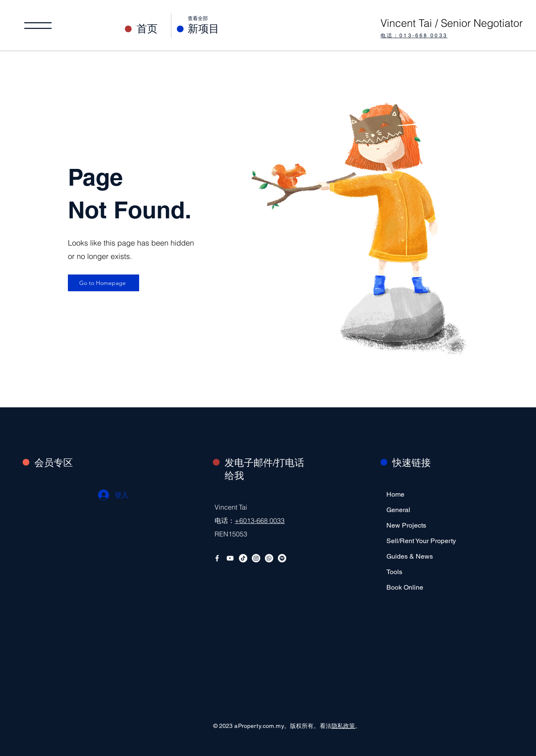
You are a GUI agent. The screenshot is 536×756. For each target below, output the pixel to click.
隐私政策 (343, 726)
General (398, 510)
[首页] (154, 29)
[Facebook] (217, 558)
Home (395, 494)
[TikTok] (243, 558)
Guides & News (410, 556)
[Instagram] (256, 558)
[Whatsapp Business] (269, 558)
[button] (38, 26)
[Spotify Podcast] (282, 558)
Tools (394, 572)
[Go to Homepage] (104, 283)
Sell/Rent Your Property (412, 541)
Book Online (405, 587)
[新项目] (221, 29)
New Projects (406, 525)
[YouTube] (230, 558)
